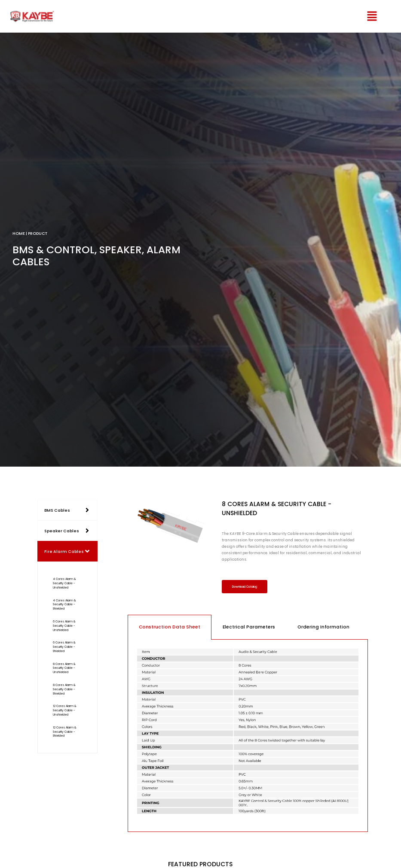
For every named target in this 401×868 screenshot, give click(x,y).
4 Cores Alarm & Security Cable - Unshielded (64, 583)
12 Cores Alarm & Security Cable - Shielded (65, 732)
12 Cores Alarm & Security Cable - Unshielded (65, 710)
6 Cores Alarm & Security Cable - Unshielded (64, 626)
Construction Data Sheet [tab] (170, 628)
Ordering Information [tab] (323, 628)
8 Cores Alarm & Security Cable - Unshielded (64, 668)
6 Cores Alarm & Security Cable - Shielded (64, 647)
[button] (361, 16)
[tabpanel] (248, 737)
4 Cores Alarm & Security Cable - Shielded (64, 605)
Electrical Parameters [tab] (249, 628)
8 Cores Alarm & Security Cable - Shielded (64, 689)
